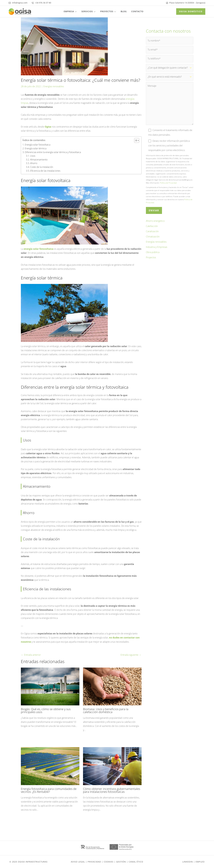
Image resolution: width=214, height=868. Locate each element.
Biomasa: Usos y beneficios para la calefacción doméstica (106, 710)
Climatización (153, 239)
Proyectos (151, 260)
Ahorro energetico (155, 223)
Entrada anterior (31, 655)
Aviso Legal (78, 862)
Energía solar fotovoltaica (38, 145)
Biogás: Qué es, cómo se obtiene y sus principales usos (46, 710)
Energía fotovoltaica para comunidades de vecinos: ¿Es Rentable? (49, 790)
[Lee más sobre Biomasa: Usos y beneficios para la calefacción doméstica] (112, 686)
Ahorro (34, 163)
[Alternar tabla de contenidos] (135, 140)
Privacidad (94, 862)
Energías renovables (54, 86)
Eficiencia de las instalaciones (45, 171)
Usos (33, 156)
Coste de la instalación (42, 167)
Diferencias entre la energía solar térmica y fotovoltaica (53, 152)
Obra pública (153, 255)
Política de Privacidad (168, 185)
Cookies (109, 862)
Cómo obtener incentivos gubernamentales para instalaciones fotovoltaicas (112, 790)
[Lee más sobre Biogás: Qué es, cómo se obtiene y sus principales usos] (50, 686)
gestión (121, 862)
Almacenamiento (39, 159)
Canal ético (136, 862)
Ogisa (48, 127)
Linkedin (188, 862)
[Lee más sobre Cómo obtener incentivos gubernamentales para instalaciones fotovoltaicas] (112, 766)
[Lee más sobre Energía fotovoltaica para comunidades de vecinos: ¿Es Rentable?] (50, 766)
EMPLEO (200, 862)
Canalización (152, 234)
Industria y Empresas (157, 250)
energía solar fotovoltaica (39, 249)
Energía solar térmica (36, 148)
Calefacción (152, 229)
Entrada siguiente (131, 655)
